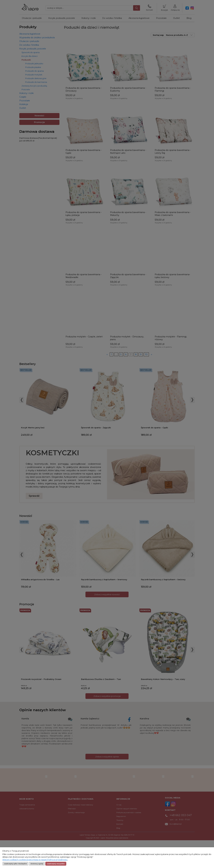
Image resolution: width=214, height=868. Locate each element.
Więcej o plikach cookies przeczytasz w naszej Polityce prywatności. (35, 860)
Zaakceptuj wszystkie (56, 864)
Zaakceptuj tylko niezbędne (15, 864)
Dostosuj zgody (37, 864)
